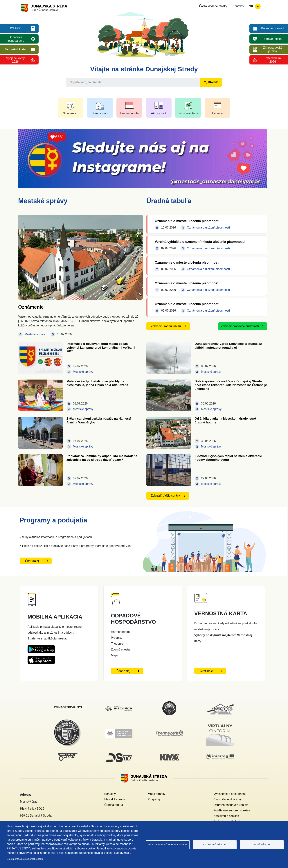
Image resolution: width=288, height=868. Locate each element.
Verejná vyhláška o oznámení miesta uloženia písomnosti (200, 242)
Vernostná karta (15, 49)
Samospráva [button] (100, 113)
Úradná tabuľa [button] (129, 113)
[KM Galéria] (169, 756)
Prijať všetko (262, 845)
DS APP (15, 28)
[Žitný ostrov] (119, 731)
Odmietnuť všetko (215, 845)
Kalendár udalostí (273, 28)
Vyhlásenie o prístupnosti (230, 794)
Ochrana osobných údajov (231, 805)
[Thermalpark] (169, 733)
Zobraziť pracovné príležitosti (240, 326)
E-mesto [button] (217, 113)
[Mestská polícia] (68, 721)
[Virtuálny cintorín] (220, 723)
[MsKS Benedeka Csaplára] (169, 703)
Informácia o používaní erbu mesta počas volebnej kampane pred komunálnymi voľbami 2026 (101, 348)
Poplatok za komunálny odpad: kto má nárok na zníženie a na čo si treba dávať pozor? (102, 458)
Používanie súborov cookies (232, 810)
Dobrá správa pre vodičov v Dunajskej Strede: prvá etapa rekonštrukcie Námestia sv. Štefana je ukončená (231, 385)
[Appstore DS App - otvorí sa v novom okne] (41, 659)
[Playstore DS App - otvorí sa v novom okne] (41, 648)
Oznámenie (31, 307)
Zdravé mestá (273, 39)
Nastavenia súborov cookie (168, 845)
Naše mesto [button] (70, 113)
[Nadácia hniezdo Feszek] (119, 708)
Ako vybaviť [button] (159, 113)
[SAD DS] (68, 755)
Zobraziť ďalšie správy (165, 496)
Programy (154, 799)
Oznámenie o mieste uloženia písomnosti (187, 221)
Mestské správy (115, 799)
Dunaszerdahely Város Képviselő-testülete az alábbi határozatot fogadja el (228, 346)
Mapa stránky (156, 794)
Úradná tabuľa (114, 805)
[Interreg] (220, 757)
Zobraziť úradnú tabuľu (166, 326)
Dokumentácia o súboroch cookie (25, 859)
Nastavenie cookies (226, 816)
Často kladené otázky (213, 6)
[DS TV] (119, 753)
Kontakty (238, 6)
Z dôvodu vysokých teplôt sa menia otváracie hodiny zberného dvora (228, 458)
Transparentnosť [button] (188, 113)
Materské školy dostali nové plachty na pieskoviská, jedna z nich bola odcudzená (97, 383)
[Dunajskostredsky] (68, 708)
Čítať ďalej (32, 561)
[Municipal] (220, 703)
